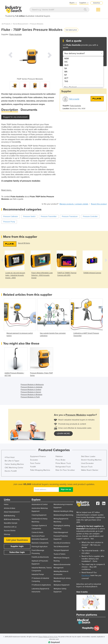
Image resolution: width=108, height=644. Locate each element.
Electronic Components (40, 543)
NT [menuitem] (66, 75)
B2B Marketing (9, 516)
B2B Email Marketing (12, 519)
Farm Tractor (35, 463)
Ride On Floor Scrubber (65, 470)
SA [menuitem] (66, 68)
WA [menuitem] (66, 72)
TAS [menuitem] (66, 81)
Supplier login (17, 546)
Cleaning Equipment (39, 515)
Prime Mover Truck (63, 463)
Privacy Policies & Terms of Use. (48, 637)
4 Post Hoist (10, 457)
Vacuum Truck (87, 467)
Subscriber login (17, 552)
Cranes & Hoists (37, 532)
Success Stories (10, 531)
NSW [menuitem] (67, 59)
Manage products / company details (74, 204)
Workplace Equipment (62, 585)
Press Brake (60, 460)
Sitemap (7, 534)
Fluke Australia (15, 34)
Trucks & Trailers (59, 554)
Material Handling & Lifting (63, 511)
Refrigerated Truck (63, 467)
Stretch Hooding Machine (91, 460)
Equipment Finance (38, 456)
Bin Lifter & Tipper (12, 461)
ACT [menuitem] (66, 78)
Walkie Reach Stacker (90, 470)
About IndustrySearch (12, 512)
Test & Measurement (20, 24)
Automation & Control (40, 504)
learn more (63, 434)
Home (6, 504)
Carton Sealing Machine (14, 464)
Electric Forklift (11, 471)
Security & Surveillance (62, 543)
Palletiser (59, 456)
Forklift (33, 467)
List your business (17, 540)
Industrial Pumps (38, 574)
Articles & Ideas (10, 508)
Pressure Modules (37, 24)
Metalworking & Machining (63, 515)
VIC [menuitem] (66, 62)
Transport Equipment (61, 550)
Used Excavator (87, 463)
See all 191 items (24, 243)
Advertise (97, 3)
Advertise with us (10, 527)
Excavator (34, 460)
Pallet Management (61, 532)
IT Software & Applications (41, 585)
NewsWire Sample (11, 523)
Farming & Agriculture (40, 547)
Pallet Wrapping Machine (40, 470)
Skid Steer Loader (88, 456)
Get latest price (71, 30)
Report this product (99, 204)
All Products (6, 24)
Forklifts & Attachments (40, 557)
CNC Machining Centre (14, 468)
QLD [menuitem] (66, 65)
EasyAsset (86, 575)
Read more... (7, 190)
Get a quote (74, 99)
